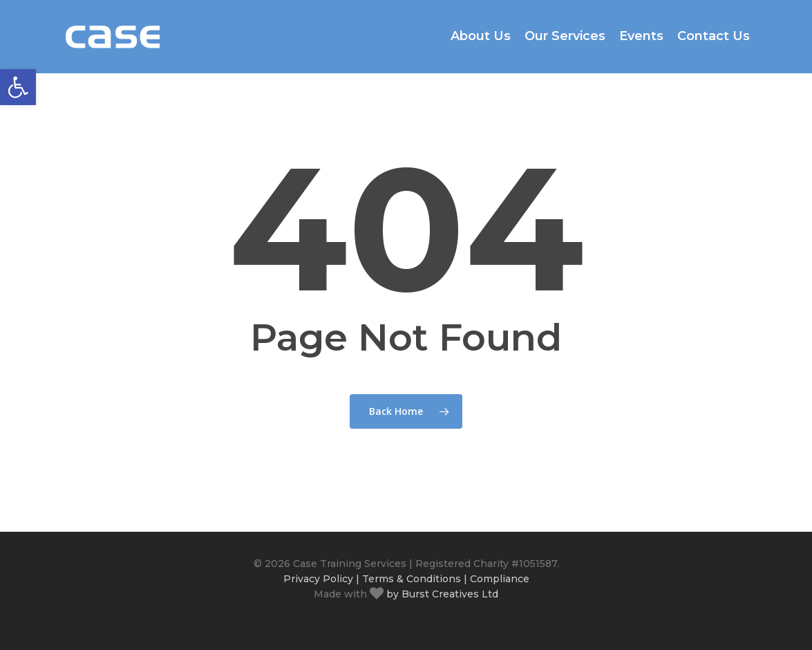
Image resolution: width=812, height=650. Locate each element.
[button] (18, 87)
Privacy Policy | (321, 579)
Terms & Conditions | (415, 579)
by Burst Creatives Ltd (441, 594)
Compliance (500, 579)
